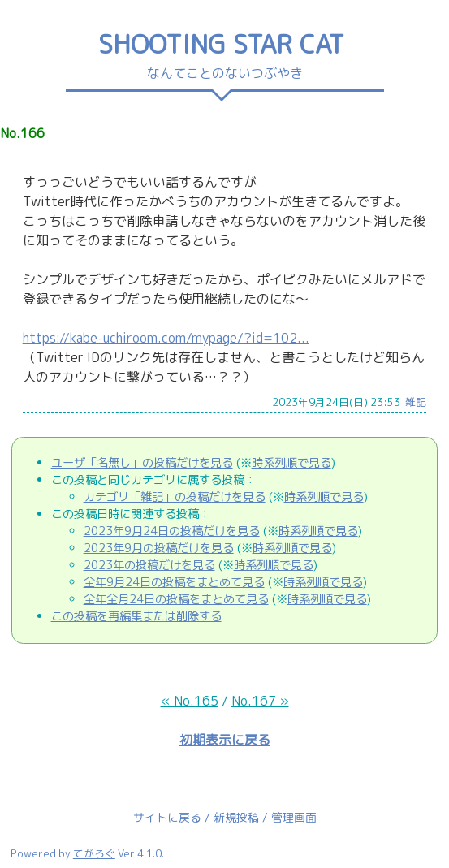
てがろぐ (94, 853)
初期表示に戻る (225, 740)
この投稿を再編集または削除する (136, 616)
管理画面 (294, 817)
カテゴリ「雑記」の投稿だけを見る (175, 497)
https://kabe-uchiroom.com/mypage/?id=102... (166, 338)
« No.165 (190, 701)
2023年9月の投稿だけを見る (159, 548)
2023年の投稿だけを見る (149, 565)
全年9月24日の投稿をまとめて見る (174, 582)
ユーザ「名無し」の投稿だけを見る (142, 463)
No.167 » (260, 701)
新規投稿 (236, 817)
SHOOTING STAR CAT (225, 44)
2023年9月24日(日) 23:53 (336, 402)
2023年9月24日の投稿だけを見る (172, 531)
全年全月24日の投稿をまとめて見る (176, 599)
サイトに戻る (167, 817)
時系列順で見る (291, 463)
